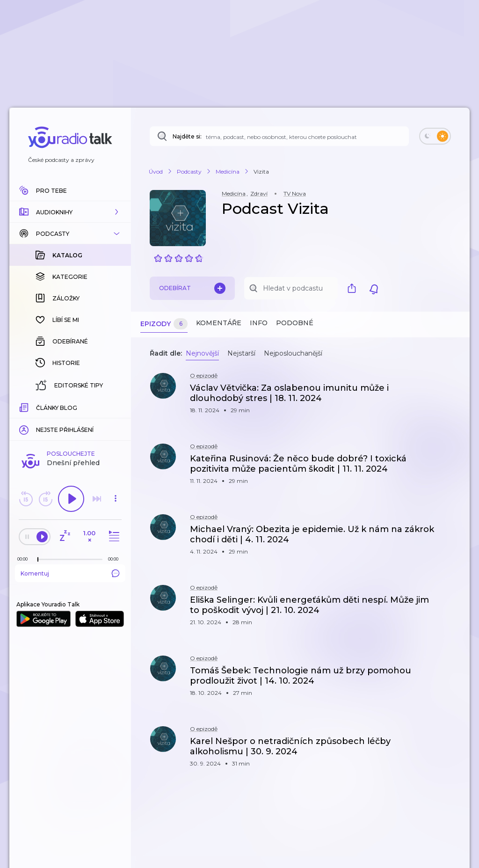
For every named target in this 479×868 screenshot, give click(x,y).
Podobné (295, 323)
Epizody (164, 324)
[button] (70, 212)
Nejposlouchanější (293, 353)
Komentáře (219, 323)
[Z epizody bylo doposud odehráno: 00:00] (25, 406)
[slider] (38, 407)
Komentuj (70, 421)
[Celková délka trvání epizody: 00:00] (116, 406)
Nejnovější (202, 353)
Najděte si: (187, 136)
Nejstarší (241, 353)
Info (259, 323)
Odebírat (192, 288)
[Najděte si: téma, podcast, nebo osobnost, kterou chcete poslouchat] (279, 136)
